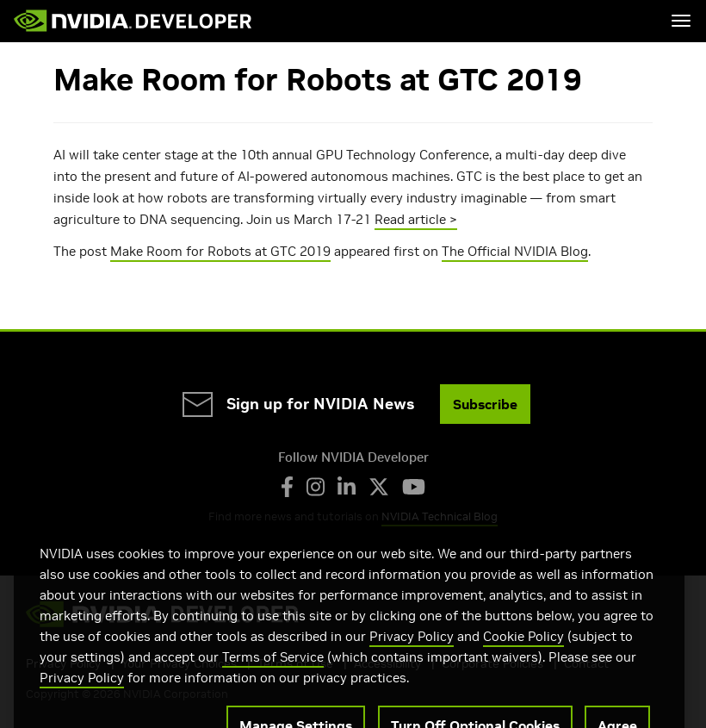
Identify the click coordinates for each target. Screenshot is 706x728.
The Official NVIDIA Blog (515, 251)
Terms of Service (273, 678)
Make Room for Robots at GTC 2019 (220, 251)
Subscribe (485, 404)
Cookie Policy (523, 658)
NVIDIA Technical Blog (440, 516)
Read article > (416, 219)
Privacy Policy (412, 658)
